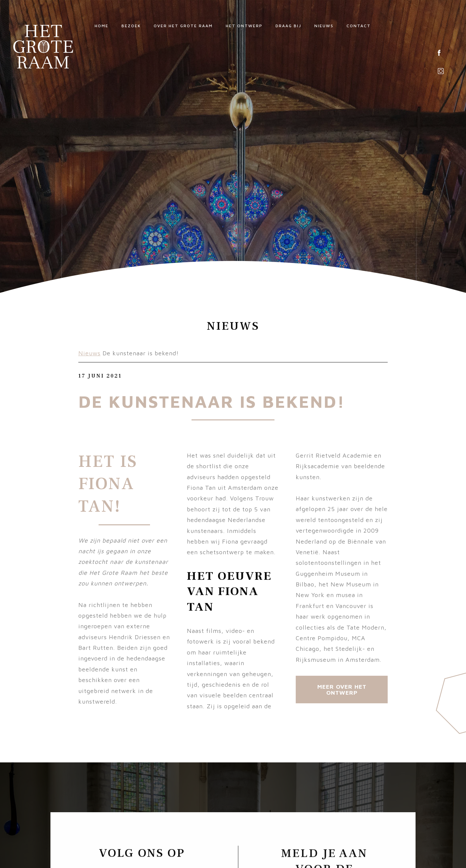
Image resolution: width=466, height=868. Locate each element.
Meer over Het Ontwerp (342, 690)
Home (102, 26)
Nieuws (324, 26)
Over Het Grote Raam (183, 26)
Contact (359, 26)
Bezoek (131, 26)
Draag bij (288, 26)
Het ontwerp (244, 26)
